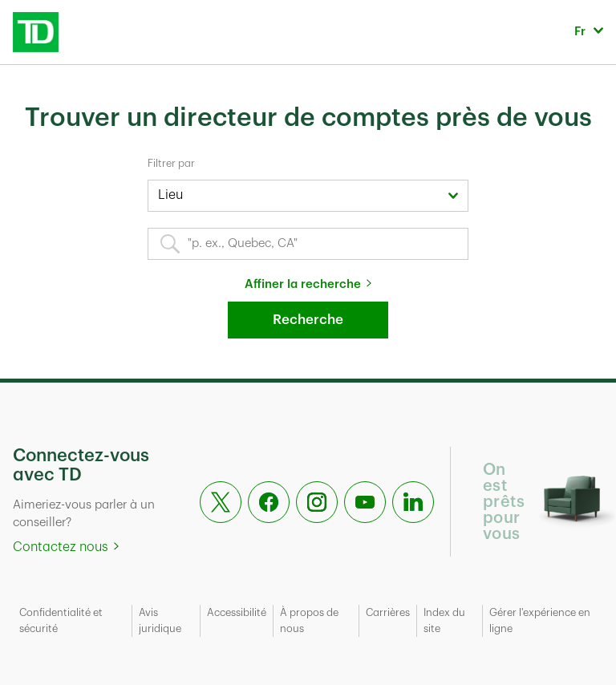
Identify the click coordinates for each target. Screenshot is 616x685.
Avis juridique (160, 620)
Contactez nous (61, 547)
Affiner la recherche (303, 284)
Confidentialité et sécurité (61, 620)
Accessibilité (237, 612)
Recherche (308, 320)
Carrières (388, 612)
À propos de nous (309, 620)
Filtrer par (171, 163)
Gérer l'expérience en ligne (540, 620)
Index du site (444, 620)
